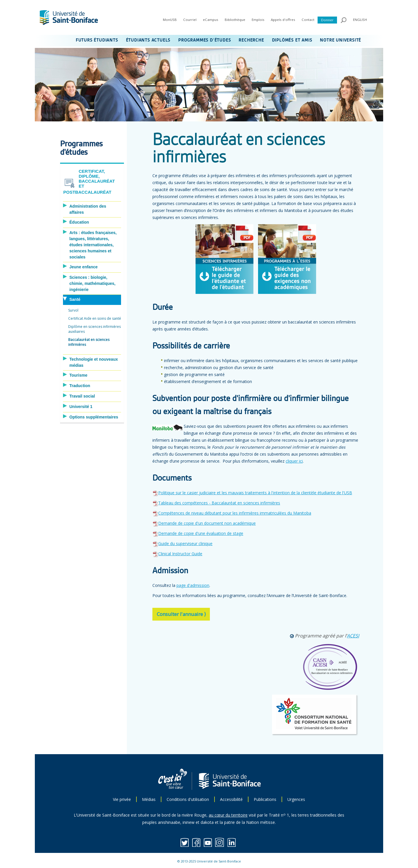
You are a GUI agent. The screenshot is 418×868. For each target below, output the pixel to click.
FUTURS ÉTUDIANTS (97, 40)
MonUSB (170, 20)
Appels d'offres (283, 20)
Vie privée (122, 799)
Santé (75, 299)
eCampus (211, 20)
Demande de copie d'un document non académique (207, 523)
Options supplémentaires (94, 417)
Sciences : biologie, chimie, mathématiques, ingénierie (92, 283)
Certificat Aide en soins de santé (95, 318)
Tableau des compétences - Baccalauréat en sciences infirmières (219, 503)
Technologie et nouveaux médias (94, 362)
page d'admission (193, 585)
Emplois (258, 20)
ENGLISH (360, 20)
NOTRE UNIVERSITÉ (340, 40)
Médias (149, 799)
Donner (327, 20)
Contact (308, 20)
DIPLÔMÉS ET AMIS (292, 40)
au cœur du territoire (228, 815)
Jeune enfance (83, 267)
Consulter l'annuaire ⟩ (181, 614)
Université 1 (81, 407)
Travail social (82, 396)
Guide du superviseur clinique (185, 543)
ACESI (353, 636)
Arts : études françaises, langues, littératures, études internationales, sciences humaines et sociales (93, 245)
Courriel (190, 20)
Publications (265, 799)
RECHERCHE (251, 40)
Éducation (79, 222)
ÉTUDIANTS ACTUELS (148, 40)
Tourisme (78, 375)
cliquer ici (294, 461)
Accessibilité (231, 799)
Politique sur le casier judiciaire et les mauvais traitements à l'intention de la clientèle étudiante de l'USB (252, 493)
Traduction (80, 386)
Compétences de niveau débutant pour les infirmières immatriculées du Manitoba (235, 513)
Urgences (296, 799)
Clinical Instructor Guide (180, 554)
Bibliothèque (235, 20)
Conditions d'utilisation (188, 799)
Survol (73, 310)
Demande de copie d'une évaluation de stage (201, 533)
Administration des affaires (88, 209)
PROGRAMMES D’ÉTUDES (205, 40)
